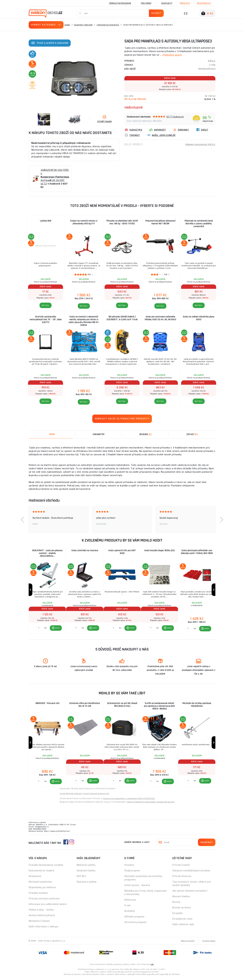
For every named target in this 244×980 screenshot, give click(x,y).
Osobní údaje (209, 943)
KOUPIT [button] (57, 629)
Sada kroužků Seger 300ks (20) (159, 550)
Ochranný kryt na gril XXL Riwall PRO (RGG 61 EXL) (122, 706)
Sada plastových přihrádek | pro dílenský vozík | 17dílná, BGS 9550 (197, 552)
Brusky (176, 904)
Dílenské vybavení (83, 25)
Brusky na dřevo (182, 910)
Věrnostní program (120, 3)
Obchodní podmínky (40, 884)
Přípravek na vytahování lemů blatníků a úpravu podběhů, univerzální (199, 224)
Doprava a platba (87, 884)
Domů (67, 25)
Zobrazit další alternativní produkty (122, 419)
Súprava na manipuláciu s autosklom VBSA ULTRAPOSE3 (129, 800)
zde (152, 966)
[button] (22, 520)
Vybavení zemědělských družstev (191, 873)
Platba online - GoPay (41, 912)
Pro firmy (146, 3)
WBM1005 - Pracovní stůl (47, 704)
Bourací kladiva (181, 898)
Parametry (99, 434)
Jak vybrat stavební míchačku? (190, 893)
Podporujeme (132, 873)
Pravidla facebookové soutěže (46, 867)
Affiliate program (134, 919)
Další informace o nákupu (44, 928)
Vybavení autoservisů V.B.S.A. (200, 144)
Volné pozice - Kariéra (137, 887)
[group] (47, 590)
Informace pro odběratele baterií (48, 906)
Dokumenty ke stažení (42, 873)
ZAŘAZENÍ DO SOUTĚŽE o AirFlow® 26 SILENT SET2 (55, 177)
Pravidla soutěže (38, 895)
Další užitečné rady (183, 926)
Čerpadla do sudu (182, 921)
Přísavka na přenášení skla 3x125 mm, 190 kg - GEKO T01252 (122, 222)
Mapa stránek (188, 943)
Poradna (129, 867)
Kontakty (167, 3)
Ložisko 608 (46, 221)
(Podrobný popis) (172, 55)
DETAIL (46, 305)
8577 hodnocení (175, 116)
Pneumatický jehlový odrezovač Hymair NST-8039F (160, 222)
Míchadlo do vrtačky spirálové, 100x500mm (197, 706)
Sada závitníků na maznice (85, 550)
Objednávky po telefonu (42, 889)
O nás (128, 907)
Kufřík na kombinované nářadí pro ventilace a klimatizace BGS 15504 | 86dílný (159, 707)
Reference (130, 902)
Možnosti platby (86, 867)
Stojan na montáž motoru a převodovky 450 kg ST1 (84, 222)
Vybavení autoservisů (108, 25)
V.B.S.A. (212, 61)
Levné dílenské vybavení (71, 796)
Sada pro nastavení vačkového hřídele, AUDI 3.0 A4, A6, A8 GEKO (160, 318)
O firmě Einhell (181, 867)
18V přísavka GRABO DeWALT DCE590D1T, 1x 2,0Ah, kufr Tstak (122, 318)
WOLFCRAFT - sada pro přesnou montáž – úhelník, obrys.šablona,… (47, 553)
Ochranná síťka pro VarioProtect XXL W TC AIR (85, 706)
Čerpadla (177, 915)
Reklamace (35, 878)
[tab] (145, 434)
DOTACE (82, 878)
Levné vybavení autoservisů (96, 796)
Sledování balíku (86, 873)
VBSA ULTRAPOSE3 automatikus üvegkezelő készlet (150, 804)
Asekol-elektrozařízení (42, 917)
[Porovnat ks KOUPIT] (39, 629)
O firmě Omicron (182, 878)
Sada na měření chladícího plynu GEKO (199, 318)
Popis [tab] (52, 434)
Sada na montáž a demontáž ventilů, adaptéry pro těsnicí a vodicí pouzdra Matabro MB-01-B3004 (84, 321)
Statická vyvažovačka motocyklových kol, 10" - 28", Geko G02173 (46, 319)
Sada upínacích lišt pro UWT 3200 (122, 552)
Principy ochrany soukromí (44, 900)
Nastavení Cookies (39, 923)
